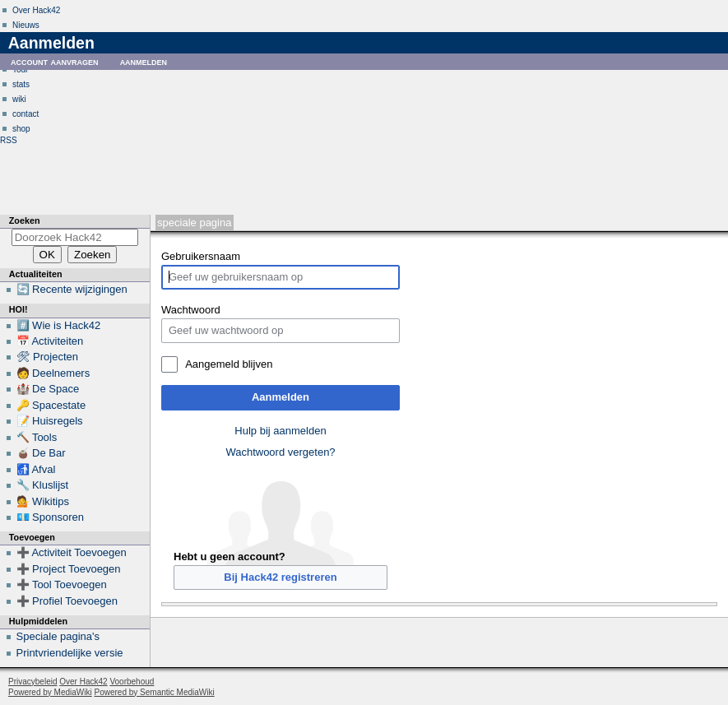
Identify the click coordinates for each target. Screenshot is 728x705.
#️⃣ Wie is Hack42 (59, 325)
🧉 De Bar (41, 453)
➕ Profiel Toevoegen (67, 601)
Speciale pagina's (58, 636)
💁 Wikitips (43, 501)
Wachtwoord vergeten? (280, 452)
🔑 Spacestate (51, 405)
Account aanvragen (55, 61)
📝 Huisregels (50, 421)
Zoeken (25, 220)
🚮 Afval (36, 469)
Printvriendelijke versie (70, 653)
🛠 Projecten (48, 357)
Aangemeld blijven (229, 364)
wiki (19, 99)
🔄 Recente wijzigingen (72, 289)
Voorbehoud (132, 682)
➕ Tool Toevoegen (62, 584)
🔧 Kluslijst (43, 485)
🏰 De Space (48, 389)
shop (21, 129)
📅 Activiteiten (50, 341)
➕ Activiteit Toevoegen (72, 552)
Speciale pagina (194, 223)
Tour (20, 70)
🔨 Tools (37, 437)
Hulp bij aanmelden (280, 431)
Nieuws (26, 25)
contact (26, 114)
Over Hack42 (36, 10)
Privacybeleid (32, 682)
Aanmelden (281, 397)
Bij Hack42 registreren (280, 577)
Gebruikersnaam (201, 256)
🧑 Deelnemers (53, 373)
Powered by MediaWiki (50, 692)
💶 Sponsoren (51, 517)
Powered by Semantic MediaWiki (155, 692)
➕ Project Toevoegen (69, 569)
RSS (9, 140)
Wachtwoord (191, 310)
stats (21, 84)
